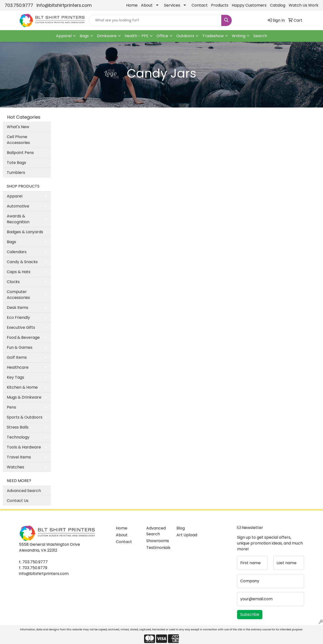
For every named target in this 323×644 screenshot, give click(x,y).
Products (220, 5)
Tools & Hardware (24, 447)
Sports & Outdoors (25, 417)
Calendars (17, 252)
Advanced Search (24, 491)
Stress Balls (18, 427)
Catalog (278, 5)
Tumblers (16, 173)
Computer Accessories (18, 295)
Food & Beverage (23, 337)
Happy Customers (249, 5)
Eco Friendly (18, 318)
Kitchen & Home (22, 387)
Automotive (18, 206)
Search (260, 36)
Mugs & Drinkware (24, 397)
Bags (84, 36)
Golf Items (17, 357)
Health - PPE (137, 36)
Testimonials (158, 548)
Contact (200, 5)
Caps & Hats (19, 272)
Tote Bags (16, 163)
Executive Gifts (21, 327)
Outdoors (185, 36)
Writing (239, 36)
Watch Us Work (304, 5)
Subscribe (250, 614)
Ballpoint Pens (20, 153)
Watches (15, 467)
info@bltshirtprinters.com (64, 5)
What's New (18, 127)
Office (162, 36)
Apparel (64, 36)
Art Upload (187, 535)
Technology (18, 437)
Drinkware (107, 36)
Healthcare (18, 367)
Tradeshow (213, 36)
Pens (11, 407)
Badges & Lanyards (25, 232)
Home (132, 5)
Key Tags (15, 377)
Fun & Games (20, 347)
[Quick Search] (155, 20)
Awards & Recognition (18, 219)
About (147, 5)
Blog (181, 528)
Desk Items (18, 308)
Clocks (13, 282)
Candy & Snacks (22, 262)
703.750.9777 (19, 5)
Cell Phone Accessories (18, 140)
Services (172, 5)
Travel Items (19, 457)
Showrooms (158, 541)
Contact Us (18, 501)
